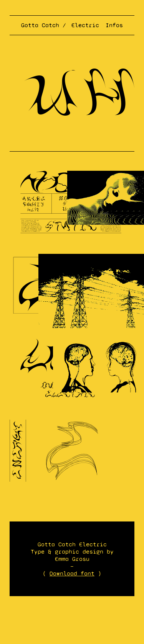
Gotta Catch (40, 25)
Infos (114, 25)
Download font (72, 573)
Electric (85, 25)
